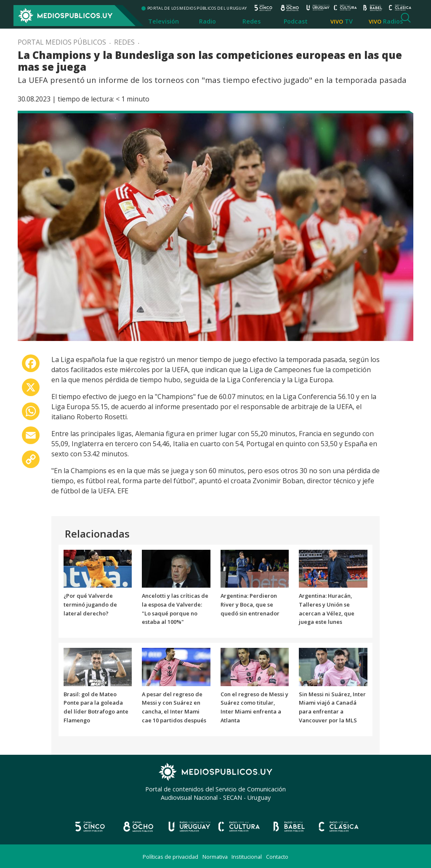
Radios (393, 21)
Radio (208, 21)
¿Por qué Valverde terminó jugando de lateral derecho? (90, 604)
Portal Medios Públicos (62, 42)
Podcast (296, 21)
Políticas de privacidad (170, 857)
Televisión (164, 21)
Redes (251, 21)
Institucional (247, 857)
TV (349, 21)
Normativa (215, 857)
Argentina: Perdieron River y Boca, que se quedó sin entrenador (250, 604)
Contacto (277, 857)
